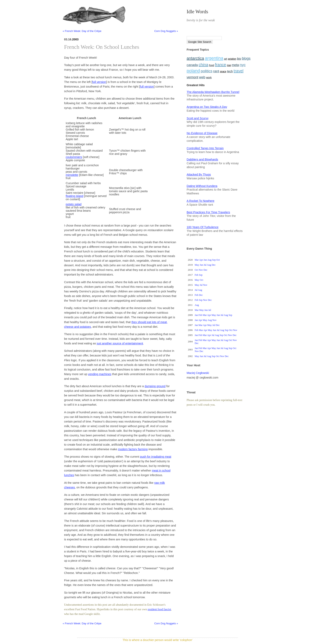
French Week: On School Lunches (102, 47)
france (221, 65)
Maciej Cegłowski (198, 373)
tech (230, 71)
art (226, 59)
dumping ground (155, 386)
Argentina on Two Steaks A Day (207, 107)
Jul (205, 265)
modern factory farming (133, 449)
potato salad (74, 204)
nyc (243, 65)
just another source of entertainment (120, 343)
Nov (201, 270)
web (202, 77)
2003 (75, 39)
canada (192, 65)
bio (239, 59)
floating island (75, 196)
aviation (232, 59)
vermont (192, 77)
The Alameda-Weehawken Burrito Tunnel (213, 92)
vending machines (100, 374)
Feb (196, 275)
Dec (214, 265)
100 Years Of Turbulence (202, 227)
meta (235, 65)
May (197, 265)
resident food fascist (159, 609)
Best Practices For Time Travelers (208, 212)
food (212, 65)
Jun (205, 260)
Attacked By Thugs (199, 175)
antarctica (195, 58)
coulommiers (74, 157)
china (204, 65)
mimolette (72, 175)
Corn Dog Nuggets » (166, 31)
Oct (218, 260)
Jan (196, 315)
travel (239, 71)
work (209, 77)
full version (99, 82)
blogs (246, 58)
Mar (197, 260)
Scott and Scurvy (198, 118)
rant (216, 71)
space (223, 71)
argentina (214, 58)
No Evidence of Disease (202, 133)
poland (193, 71)
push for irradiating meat (156, 457)
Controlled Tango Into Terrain (205, 148)
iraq (229, 65)
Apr (201, 260)
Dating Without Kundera (202, 186)
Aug (209, 260)
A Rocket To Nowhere (200, 201)
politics (207, 71)
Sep (214, 260)
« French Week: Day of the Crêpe (82, 31)
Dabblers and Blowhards (202, 159)
